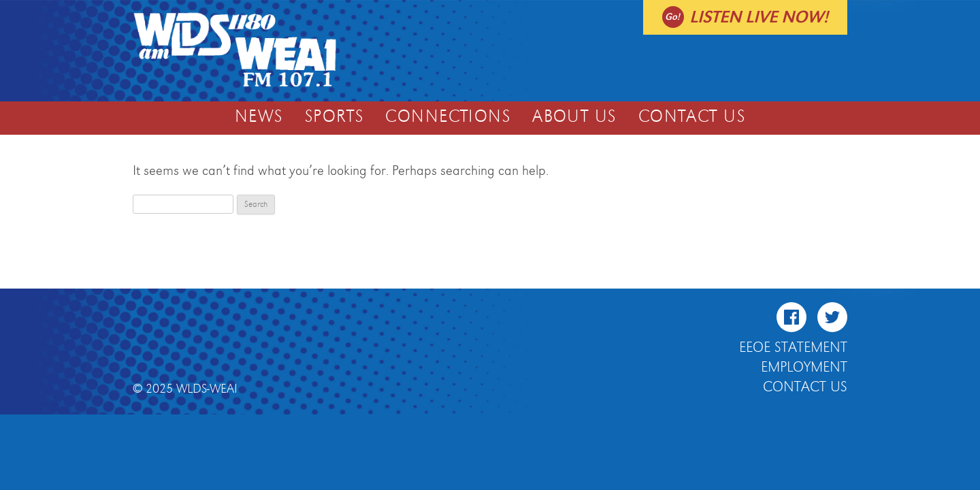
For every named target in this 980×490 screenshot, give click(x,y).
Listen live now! (759, 17)
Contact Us (692, 117)
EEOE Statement (793, 348)
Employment (804, 367)
